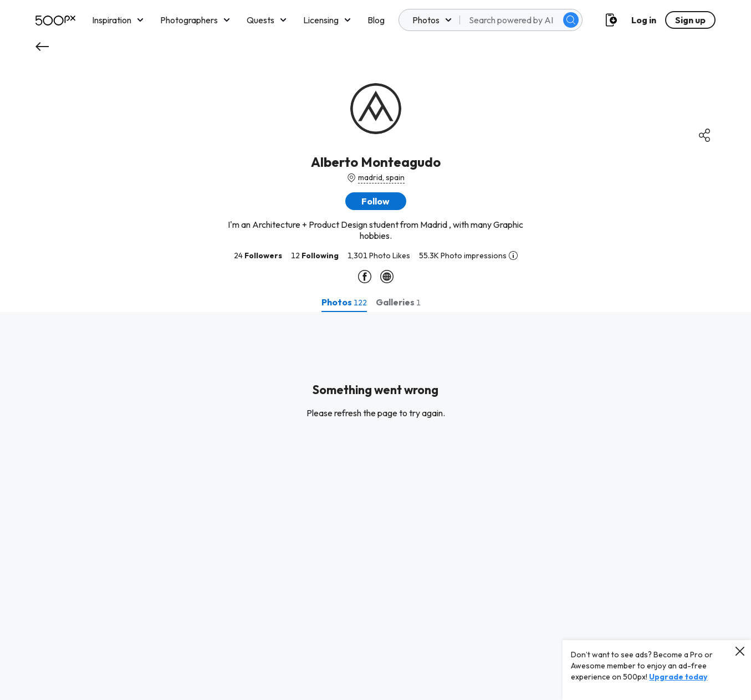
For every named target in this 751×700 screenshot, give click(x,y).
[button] (376, 201)
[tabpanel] (376, 506)
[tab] (344, 302)
